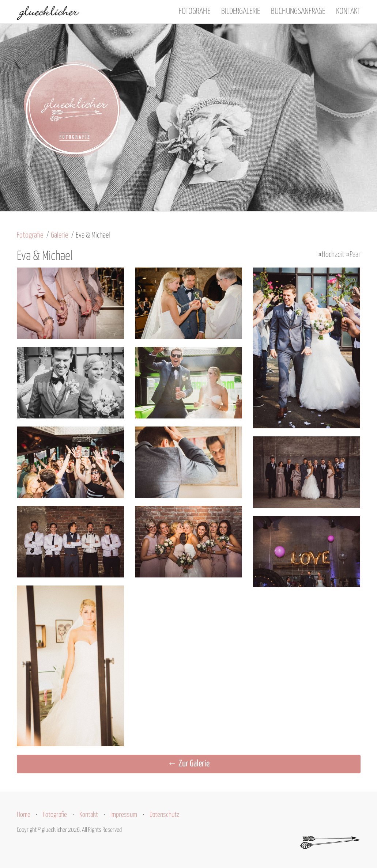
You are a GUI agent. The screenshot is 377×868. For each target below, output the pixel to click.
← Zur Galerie (188, 764)
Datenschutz (165, 815)
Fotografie (195, 12)
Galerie (59, 235)
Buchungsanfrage (298, 12)
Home (24, 815)
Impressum (124, 815)
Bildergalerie (241, 12)
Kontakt (348, 12)
